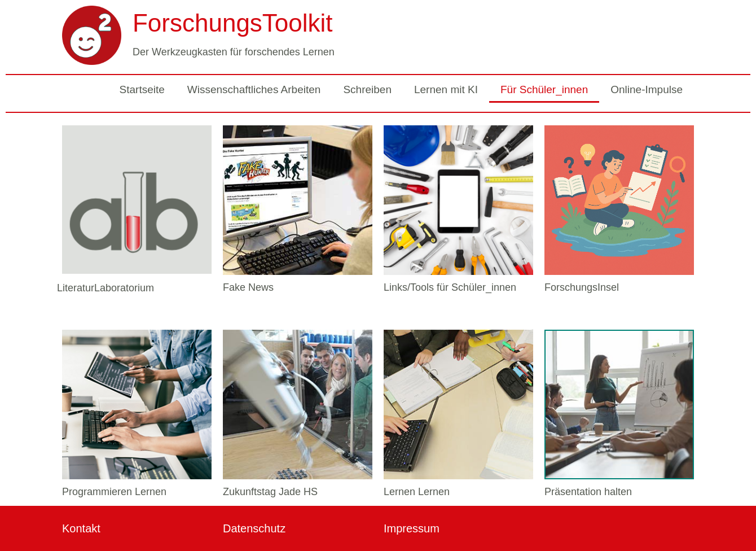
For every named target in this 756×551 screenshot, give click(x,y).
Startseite (142, 89)
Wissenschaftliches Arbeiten (254, 89)
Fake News (248, 287)
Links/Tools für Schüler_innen (450, 287)
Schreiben (367, 89)
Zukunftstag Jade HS (270, 492)
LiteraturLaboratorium (106, 288)
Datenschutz (254, 528)
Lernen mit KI (446, 89)
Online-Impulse (647, 89)
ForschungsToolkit (233, 23)
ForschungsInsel (582, 287)
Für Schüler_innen (544, 89)
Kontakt (81, 528)
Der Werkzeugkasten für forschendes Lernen (234, 52)
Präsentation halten (588, 492)
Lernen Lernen (417, 492)
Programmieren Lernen (114, 492)
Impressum (412, 528)
